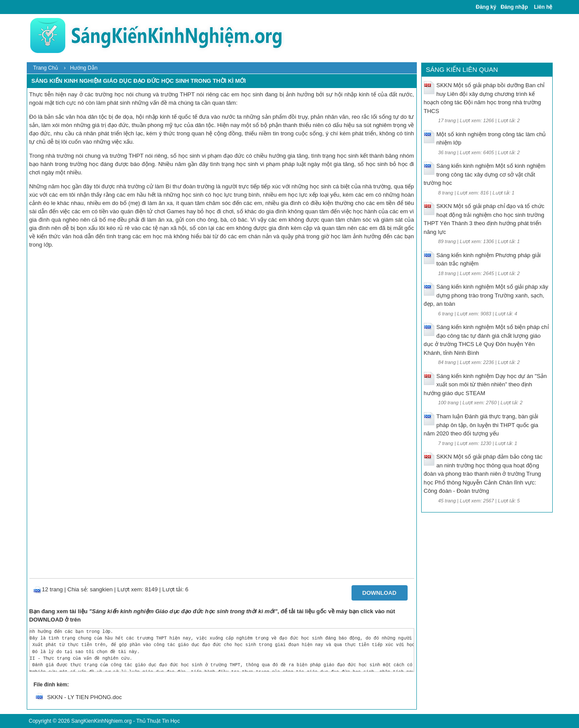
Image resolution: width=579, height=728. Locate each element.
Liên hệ (543, 7)
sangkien (101, 589)
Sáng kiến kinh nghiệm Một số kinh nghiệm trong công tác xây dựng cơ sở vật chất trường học (485, 174)
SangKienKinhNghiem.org (101, 721)
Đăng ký (486, 7)
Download (380, 593)
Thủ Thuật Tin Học (158, 721)
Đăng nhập (514, 7)
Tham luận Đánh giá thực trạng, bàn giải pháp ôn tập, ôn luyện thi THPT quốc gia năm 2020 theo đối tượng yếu (481, 425)
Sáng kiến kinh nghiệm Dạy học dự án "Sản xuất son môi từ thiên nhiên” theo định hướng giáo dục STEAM (485, 385)
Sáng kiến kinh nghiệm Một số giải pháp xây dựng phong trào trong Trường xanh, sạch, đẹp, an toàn (486, 295)
